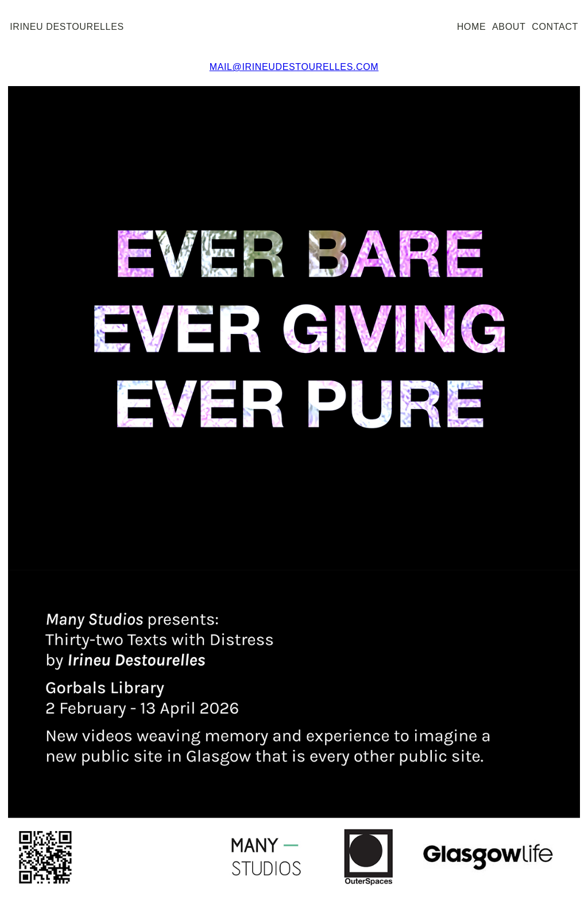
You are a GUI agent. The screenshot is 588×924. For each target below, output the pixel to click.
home (472, 27)
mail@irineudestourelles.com (294, 67)
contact (555, 27)
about (509, 27)
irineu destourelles (67, 27)
